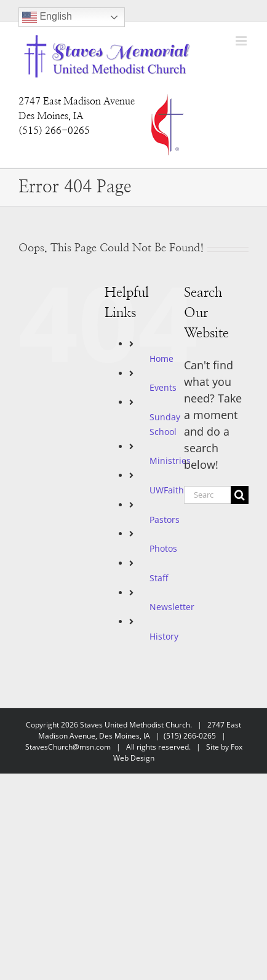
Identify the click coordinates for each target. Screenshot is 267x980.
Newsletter (172, 607)
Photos (163, 548)
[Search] (240, 495)
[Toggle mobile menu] (242, 41)
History (164, 636)
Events (163, 387)
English (47, 17)
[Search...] (207, 495)
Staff (159, 578)
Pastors (165, 519)
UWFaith (167, 490)
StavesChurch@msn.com (68, 747)
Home (161, 359)
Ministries (170, 461)
